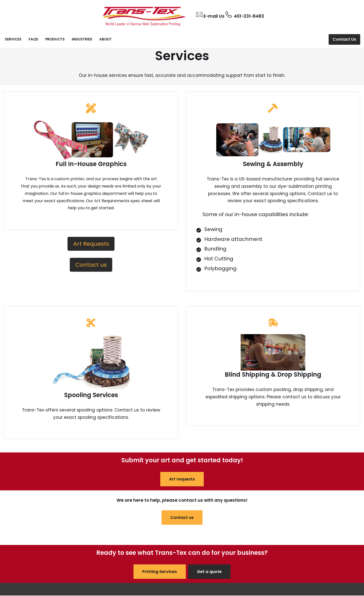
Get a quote (209, 572)
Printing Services (160, 572)
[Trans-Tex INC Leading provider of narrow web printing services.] (144, 16)
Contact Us (344, 39)
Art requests (182, 479)
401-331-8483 (248, 16)
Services (13, 39)
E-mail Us (214, 16)
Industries (82, 39)
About (106, 39)
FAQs (33, 39)
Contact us (182, 518)
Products (55, 39)
